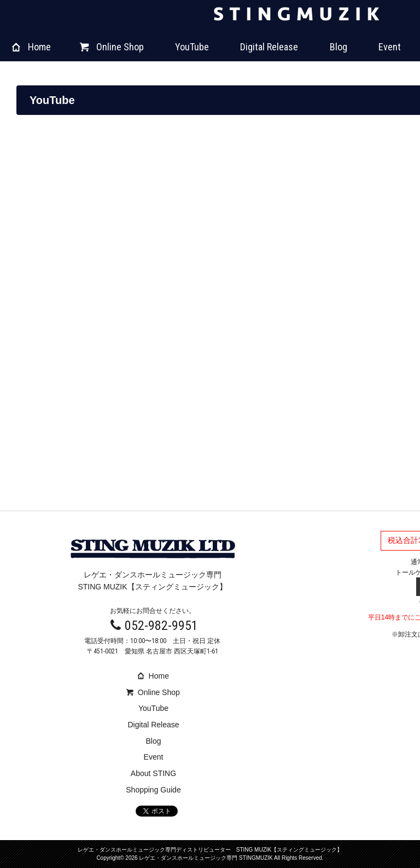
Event (390, 47)
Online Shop (112, 47)
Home (31, 47)
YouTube (192, 47)
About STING (153, 773)
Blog (339, 47)
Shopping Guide (153, 790)
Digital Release (269, 47)
